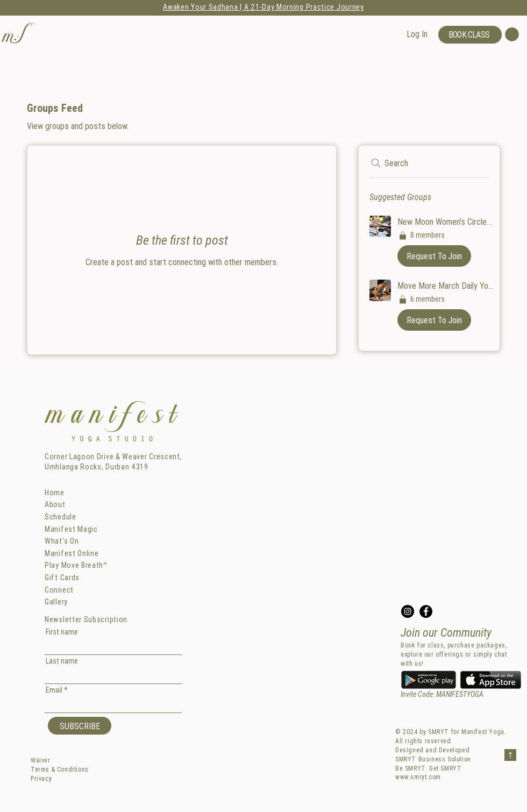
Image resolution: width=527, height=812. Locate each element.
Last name (62, 661)
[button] (20, 33)
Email (54, 690)
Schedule (60, 517)
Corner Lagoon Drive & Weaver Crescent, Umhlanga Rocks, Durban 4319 (113, 462)
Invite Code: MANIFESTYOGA (442, 694)
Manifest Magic (71, 529)
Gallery (56, 602)
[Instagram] (408, 611)
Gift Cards (62, 578)
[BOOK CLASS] (470, 35)
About (55, 504)
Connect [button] (59, 590)
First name (62, 632)
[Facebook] (426, 611)
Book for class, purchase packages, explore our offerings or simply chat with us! (454, 654)
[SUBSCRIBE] (80, 726)
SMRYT (439, 732)
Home (55, 493)
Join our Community (446, 633)
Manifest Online (72, 553)
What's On (62, 541)
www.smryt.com (418, 777)
